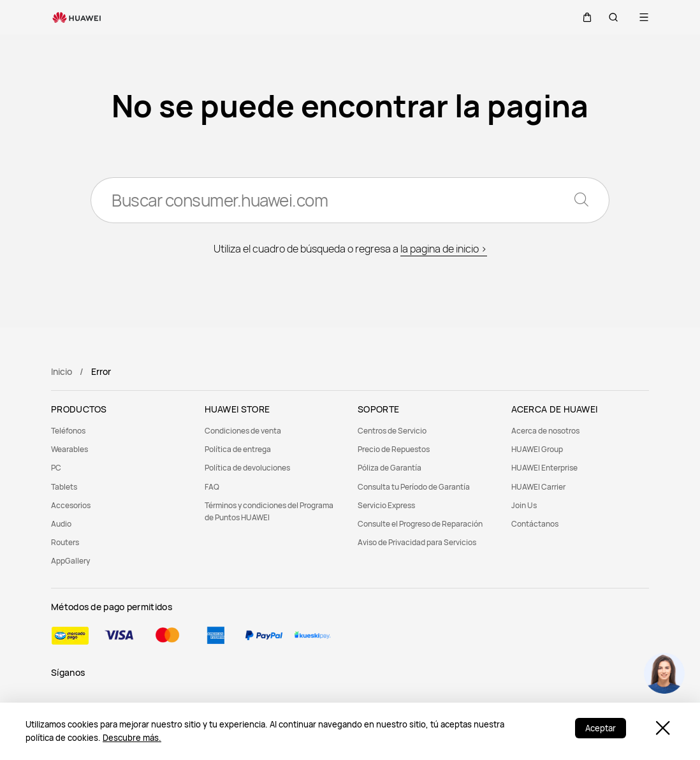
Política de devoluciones (247, 468)
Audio (61, 524)
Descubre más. (132, 738)
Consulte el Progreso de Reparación (420, 524)
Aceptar (601, 728)
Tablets (64, 487)
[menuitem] (120, 431)
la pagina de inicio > (444, 249)
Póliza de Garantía (390, 468)
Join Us (524, 505)
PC (56, 468)
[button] (583, 17)
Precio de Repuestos (394, 449)
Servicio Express (386, 505)
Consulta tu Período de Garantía (414, 487)
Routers (65, 542)
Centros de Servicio (392, 431)
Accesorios (71, 505)
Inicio (62, 371)
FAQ (212, 487)
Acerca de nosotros (545, 431)
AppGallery (70, 561)
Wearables (69, 449)
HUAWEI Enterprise (544, 468)
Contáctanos (535, 524)
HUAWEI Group (537, 449)
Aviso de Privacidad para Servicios (417, 542)
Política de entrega (238, 449)
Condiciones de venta (243, 431)
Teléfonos (68, 431)
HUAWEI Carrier (538, 487)
